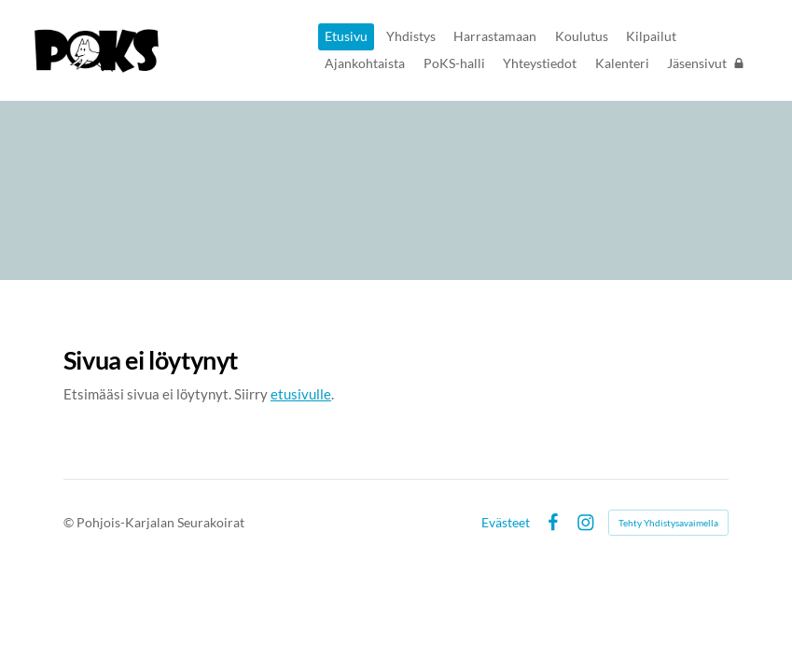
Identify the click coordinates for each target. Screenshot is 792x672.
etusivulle (301, 394)
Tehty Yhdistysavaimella (668, 523)
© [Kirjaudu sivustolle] (70, 522)
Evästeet (506, 523)
